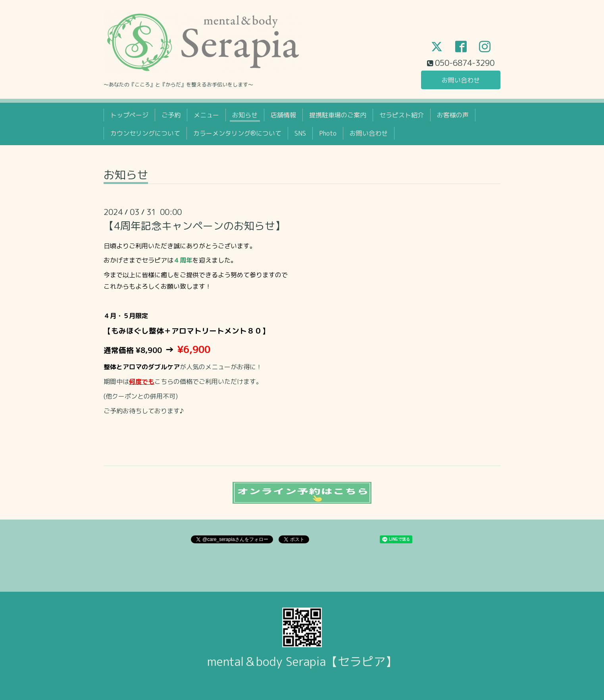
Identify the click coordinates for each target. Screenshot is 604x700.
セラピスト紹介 (402, 115)
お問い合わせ (461, 80)
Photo (328, 133)
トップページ (129, 115)
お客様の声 (453, 115)
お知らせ (245, 115)
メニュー (206, 115)
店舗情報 (283, 115)
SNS (300, 133)
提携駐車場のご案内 (338, 115)
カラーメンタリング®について (237, 133)
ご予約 (171, 115)
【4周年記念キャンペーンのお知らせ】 (194, 226)
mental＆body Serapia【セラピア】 (302, 662)
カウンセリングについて (145, 133)
